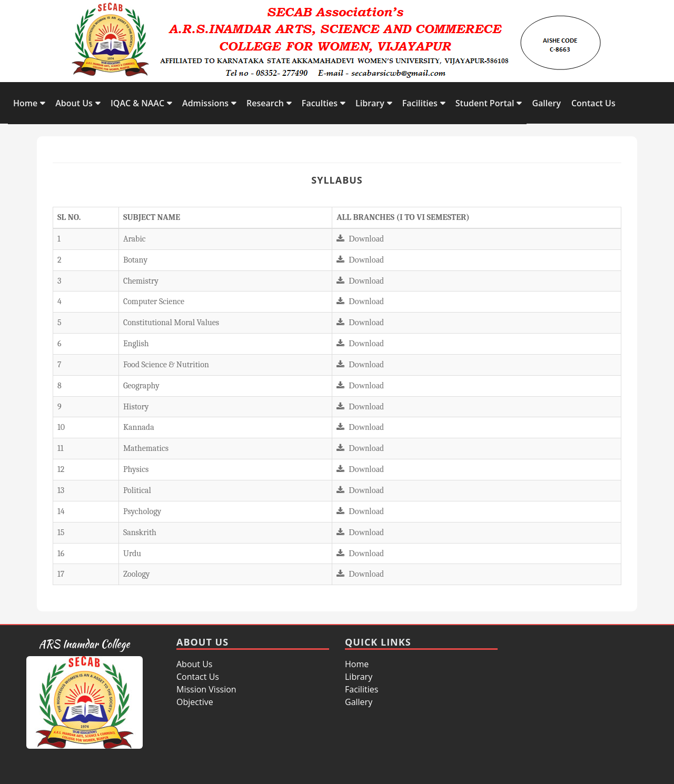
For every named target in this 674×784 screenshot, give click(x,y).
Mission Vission (206, 689)
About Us (74, 103)
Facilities (420, 103)
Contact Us (593, 103)
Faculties (320, 103)
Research (265, 103)
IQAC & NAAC (137, 103)
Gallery (546, 103)
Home (25, 103)
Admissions (205, 103)
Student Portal (485, 103)
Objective (195, 702)
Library (370, 103)
